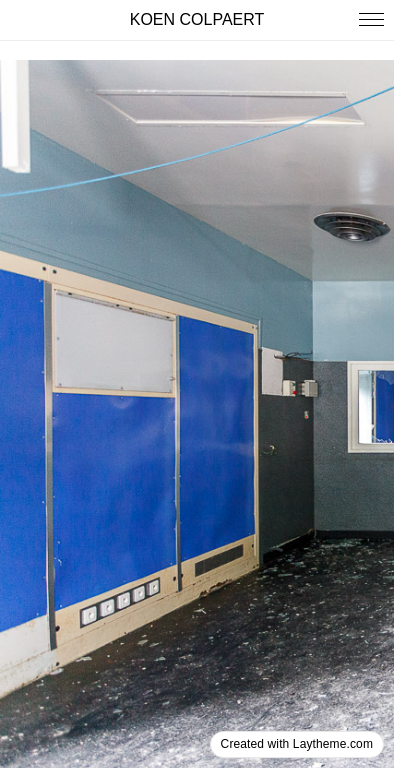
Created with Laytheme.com (297, 744)
